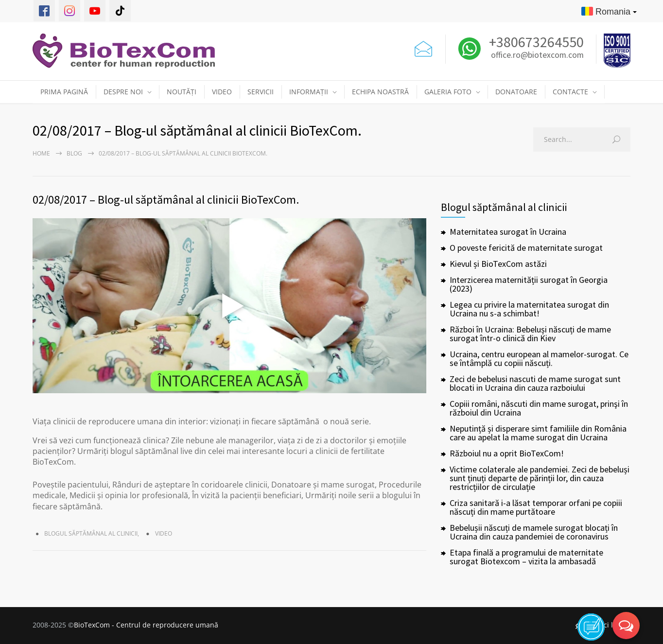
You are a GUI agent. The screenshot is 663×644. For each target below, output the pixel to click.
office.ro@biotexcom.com (537, 55)
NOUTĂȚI (182, 92)
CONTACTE (570, 92)
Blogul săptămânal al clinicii (91, 533)
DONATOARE (516, 92)
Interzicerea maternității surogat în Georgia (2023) (529, 284)
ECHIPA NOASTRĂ (380, 92)
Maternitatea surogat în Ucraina (508, 232)
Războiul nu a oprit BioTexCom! (507, 453)
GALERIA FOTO (448, 92)
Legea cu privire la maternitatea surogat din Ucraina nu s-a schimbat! (529, 309)
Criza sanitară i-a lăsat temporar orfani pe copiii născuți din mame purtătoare (536, 507)
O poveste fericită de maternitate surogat (526, 248)
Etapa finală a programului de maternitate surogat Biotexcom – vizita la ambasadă (526, 557)
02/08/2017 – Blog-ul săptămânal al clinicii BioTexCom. (166, 200)
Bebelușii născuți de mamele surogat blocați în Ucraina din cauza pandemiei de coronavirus (534, 532)
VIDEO (222, 92)
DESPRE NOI (123, 92)
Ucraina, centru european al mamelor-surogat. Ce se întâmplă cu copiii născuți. (539, 358)
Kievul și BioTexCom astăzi (498, 264)
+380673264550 (535, 42)
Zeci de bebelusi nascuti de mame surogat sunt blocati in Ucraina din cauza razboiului (535, 383)
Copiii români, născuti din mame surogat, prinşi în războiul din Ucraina (539, 408)
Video (164, 533)
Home (41, 153)
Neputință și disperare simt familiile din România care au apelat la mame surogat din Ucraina (538, 433)
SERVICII (261, 92)
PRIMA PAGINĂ (64, 92)
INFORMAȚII (309, 92)
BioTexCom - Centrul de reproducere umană (146, 625)
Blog (74, 153)
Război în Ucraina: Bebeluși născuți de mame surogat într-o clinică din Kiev (530, 334)
